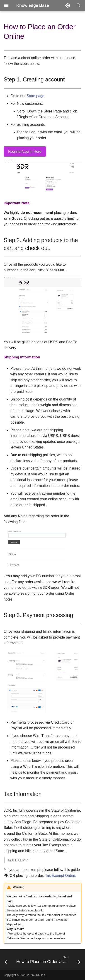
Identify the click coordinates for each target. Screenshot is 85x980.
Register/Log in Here (25, 151)
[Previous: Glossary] (6, 961)
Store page (35, 96)
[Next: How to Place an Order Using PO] (48, 961)
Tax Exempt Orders (61, 876)
